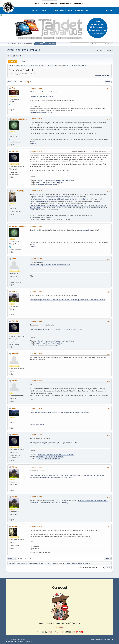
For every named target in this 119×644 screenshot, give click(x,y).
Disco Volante (18, 191)
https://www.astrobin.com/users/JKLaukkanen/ (50, 182)
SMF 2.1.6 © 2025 (11, 639)
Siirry (80, 567)
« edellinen (97, 76)
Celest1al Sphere (70, 66)
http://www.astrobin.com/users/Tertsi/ (41, 112)
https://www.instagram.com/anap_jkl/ (48, 184)
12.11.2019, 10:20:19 (36, 381)
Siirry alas (12, 82)
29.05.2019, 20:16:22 (36, 88)
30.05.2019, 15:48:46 (36, 191)
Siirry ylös (12, 558)
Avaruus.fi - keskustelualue (24, 50)
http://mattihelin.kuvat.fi (37, 424)
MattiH (14, 408)
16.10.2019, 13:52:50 (36, 291)
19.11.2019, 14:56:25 (36, 467)
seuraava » (106, 76)
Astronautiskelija (19, 119)
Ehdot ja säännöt (100, 639)
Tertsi (14, 88)
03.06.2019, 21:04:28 (36, 226)
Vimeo (34, 143)
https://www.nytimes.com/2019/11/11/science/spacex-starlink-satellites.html (56, 329)
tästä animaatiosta (85, 230)
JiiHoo (14, 291)
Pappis (15, 151)
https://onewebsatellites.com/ (40, 201)
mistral (15, 354)
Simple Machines (22, 639)
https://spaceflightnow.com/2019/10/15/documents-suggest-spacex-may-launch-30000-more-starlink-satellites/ (68, 300)
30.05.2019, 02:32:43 (36, 119)
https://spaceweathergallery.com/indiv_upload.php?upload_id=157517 (54, 443)
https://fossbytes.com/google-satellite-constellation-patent (53, 197)
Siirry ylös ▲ (109, 639)
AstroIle (15, 381)
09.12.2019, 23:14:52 (36, 497)
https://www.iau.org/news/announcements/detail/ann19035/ (50, 265)
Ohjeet (93, 639)
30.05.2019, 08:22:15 (36, 151)
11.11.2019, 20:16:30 (36, 321)
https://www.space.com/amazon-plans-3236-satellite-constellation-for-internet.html (58, 199)
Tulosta (108, 82)
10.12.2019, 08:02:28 (36, 526)
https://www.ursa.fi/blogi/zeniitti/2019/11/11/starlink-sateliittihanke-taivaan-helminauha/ (59, 412)
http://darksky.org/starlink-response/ (42, 96)
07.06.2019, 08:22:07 (36, 259)
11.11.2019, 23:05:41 (36, 354)
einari (14, 259)
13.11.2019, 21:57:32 (36, 435)
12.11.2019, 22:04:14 (36, 408)
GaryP (14, 526)
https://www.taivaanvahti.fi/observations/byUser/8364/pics (56, 180)
